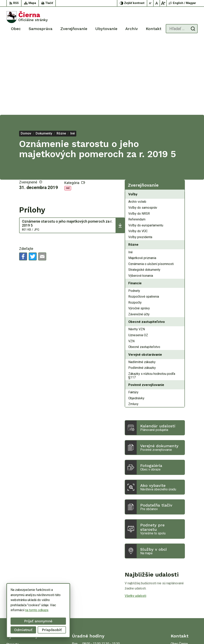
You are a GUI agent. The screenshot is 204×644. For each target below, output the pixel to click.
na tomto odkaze (24, 610)
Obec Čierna (109, 633)
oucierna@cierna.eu (184, 604)
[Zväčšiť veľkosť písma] (163, 3)
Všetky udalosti (135, 520)
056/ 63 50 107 (182, 599)
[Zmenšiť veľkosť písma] (150, 3)
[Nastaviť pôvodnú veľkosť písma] (157, 3)
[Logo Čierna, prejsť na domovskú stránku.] (27, 17)
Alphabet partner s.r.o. (59, 633)
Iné (68, 112)
